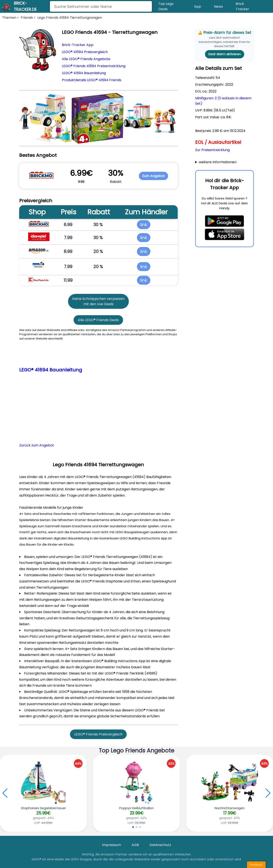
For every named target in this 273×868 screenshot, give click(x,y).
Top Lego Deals (166, 6)
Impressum (111, 845)
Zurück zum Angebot (37, 445)
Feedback (256, 865)
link (144, 225)
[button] (268, 793)
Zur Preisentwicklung (212, 150)
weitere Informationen (218, 162)
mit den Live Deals (98, 304)
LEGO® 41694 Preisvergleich (85, 52)
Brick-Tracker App (78, 45)
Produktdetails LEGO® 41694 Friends (92, 80)
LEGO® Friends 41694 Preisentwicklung (94, 66)
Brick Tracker (242, 6)
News (218, 6)
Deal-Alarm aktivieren (225, 54)
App (198, 6)
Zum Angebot (153, 176)
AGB (135, 845)
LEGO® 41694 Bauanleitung (84, 73)
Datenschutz (160, 845)
